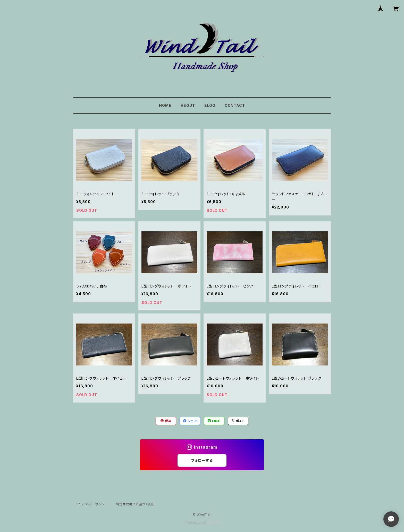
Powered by (202, 523)
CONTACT (235, 105)
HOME (165, 105)
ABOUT (188, 105)
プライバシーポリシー (92, 504)
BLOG (210, 105)
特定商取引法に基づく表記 (135, 504)
